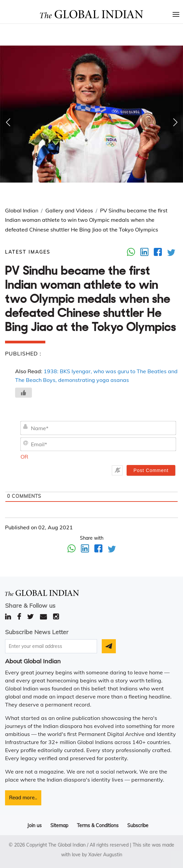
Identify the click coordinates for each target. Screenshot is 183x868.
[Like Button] (24, 393)
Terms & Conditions (98, 825)
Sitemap (59, 825)
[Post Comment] (151, 470)
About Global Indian (33, 661)
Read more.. (23, 797)
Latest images (28, 252)
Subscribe (138, 825)
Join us (34, 825)
